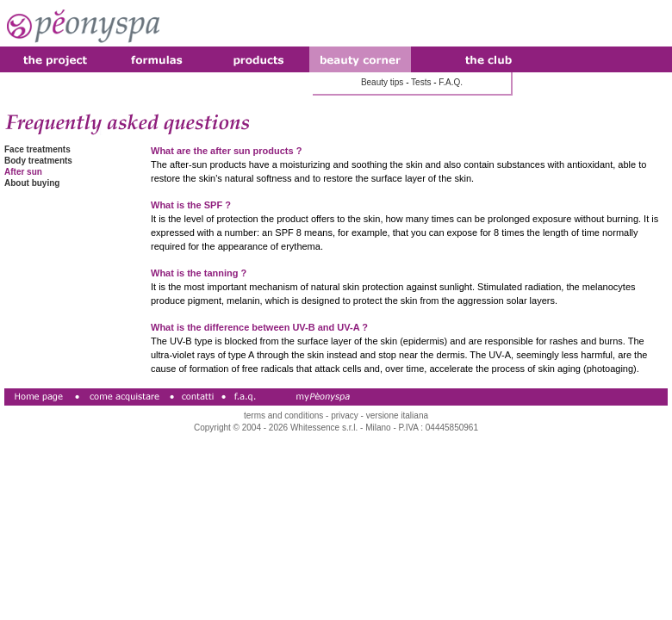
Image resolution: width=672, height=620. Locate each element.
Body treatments (38, 161)
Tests (421, 82)
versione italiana (397, 415)
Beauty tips (382, 82)
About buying (32, 183)
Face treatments (37, 149)
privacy (345, 415)
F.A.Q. (451, 82)
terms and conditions (283, 415)
